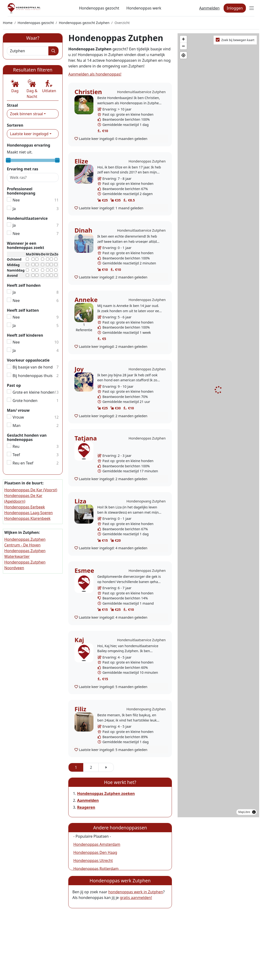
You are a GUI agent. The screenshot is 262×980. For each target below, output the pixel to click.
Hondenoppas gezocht (99, 8)
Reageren (86, 807)
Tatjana (86, 438)
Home (8, 23)
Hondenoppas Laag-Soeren (28, 513)
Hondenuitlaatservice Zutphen (141, 92)
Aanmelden (209, 8)
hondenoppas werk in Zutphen (136, 892)
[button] (15, 86)
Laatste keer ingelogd (29, 134)
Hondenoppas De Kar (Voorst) (31, 490)
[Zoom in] (183, 39)
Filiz (80, 709)
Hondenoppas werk (144, 8)
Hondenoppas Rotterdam (96, 869)
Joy (79, 369)
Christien (88, 92)
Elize (81, 161)
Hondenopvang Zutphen (146, 501)
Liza (80, 501)
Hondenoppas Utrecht (93, 860)
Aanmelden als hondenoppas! (95, 74)
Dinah (83, 230)
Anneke (86, 300)
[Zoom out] (183, 46)
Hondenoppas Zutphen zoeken (106, 794)
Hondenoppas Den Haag (95, 852)
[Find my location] (183, 55)
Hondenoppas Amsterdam (97, 844)
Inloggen (235, 8)
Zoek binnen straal (26, 114)
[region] (218, 425)
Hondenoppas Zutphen (147, 161)
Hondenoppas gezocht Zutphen (84, 23)
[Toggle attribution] (254, 812)
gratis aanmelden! (136, 898)
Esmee (84, 571)
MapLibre (244, 812)
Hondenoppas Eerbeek (25, 507)
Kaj (79, 640)
